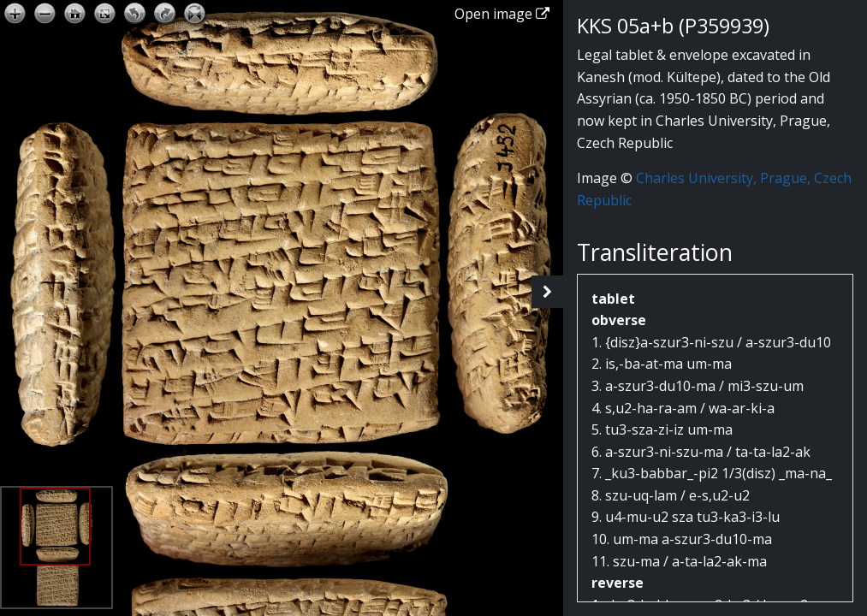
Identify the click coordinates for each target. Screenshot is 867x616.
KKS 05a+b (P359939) (673, 26)
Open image (502, 14)
